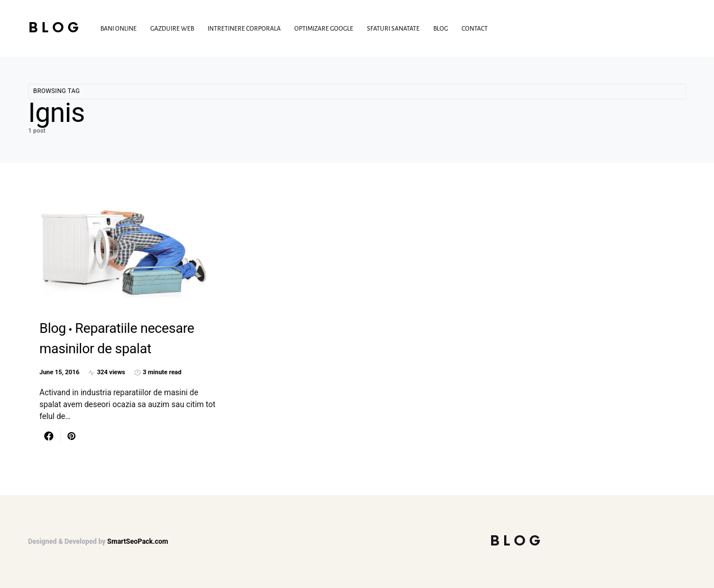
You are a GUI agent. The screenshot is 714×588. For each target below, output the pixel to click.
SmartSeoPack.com (138, 542)
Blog (55, 28)
